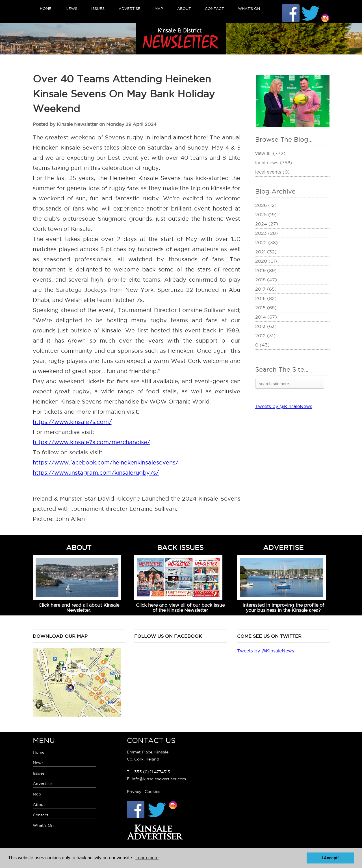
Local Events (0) (272, 172)
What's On (249, 8)
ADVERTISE (283, 547)
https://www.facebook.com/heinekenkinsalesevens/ (106, 463)
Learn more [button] (147, 858)
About (184, 8)
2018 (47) (266, 280)
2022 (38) (266, 242)
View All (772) (270, 153)
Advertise (130, 8)
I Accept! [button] (330, 858)
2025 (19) (266, 214)
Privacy (134, 792)
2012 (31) (265, 336)
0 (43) (262, 345)
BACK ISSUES (180, 547)
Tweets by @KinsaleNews (284, 406)
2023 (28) (266, 233)
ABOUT (79, 547)
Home (46, 8)
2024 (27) (267, 224)
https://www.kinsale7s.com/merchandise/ (91, 442)
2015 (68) (266, 308)
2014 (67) (266, 317)
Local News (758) (274, 163)
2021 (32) (266, 252)
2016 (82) (266, 298)
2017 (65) (266, 289)
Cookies (152, 792)
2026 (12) (266, 205)
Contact (214, 8)
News (71, 8)
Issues (98, 8)
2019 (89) (266, 270)
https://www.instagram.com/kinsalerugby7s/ (96, 473)
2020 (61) (266, 261)
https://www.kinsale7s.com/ (72, 422)
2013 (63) (266, 326)
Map (159, 8)
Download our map (60, 636)
